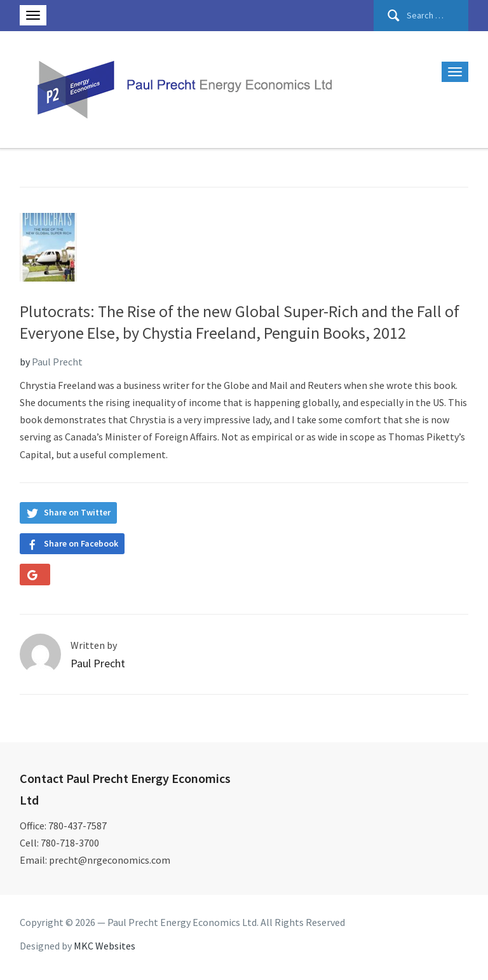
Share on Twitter (77, 512)
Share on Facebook (81, 543)
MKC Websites (105, 946)
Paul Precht (57, 362)
